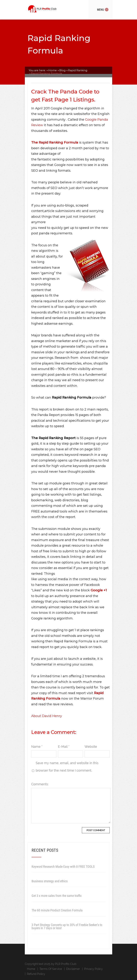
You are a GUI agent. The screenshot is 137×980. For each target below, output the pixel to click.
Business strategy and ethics (50, 881)
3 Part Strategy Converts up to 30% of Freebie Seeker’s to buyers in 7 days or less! (67, 926)
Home (31, 969)
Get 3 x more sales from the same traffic (57, 896)
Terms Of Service (51, 969)
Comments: (40, 784)
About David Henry (47, 716)
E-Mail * (64, 747)
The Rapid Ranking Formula (55, 143)
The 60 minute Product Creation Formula (57, 910)
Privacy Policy (93, 969)
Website (91, 747)
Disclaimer (73, 969)
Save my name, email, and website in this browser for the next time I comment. (67, 767)
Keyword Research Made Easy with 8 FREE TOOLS (63, 867)
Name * (37, 747)
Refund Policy (36, 974)
